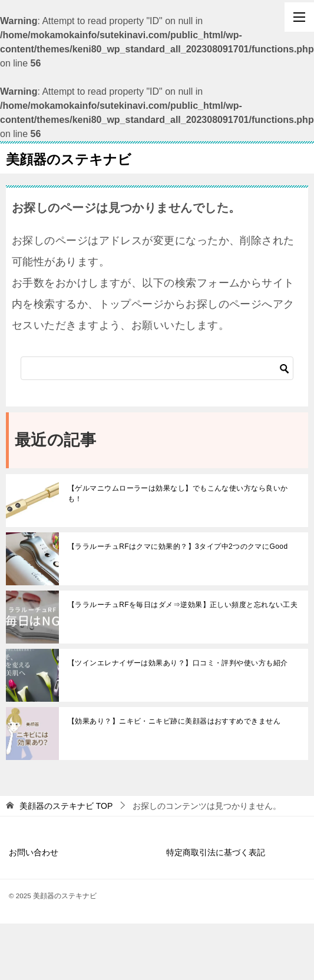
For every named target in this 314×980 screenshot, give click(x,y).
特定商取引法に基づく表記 (216, 852)
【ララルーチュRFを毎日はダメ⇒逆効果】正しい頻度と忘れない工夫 (183, 605)
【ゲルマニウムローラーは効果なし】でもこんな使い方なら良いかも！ (178, 494)
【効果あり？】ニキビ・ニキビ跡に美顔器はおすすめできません (174, 721)
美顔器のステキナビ (69, 158)
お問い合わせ (34, 852)
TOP (66, 806)
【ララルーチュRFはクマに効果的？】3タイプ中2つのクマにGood (178, 546)
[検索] (157, 368)
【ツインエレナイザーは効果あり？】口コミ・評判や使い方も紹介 (178, 663)
